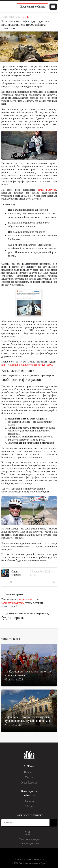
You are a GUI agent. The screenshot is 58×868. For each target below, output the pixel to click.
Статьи (29, 777)
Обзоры (29, 806)
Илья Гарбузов (47, 190)
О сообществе (29, 783)
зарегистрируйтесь (13, 603)
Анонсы (29, 801)
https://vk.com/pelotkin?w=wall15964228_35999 (27, 365)
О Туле (29, 766)
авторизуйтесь (26, 600)
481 (10, 582)
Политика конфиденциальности (29, 859)
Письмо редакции (29, 839)
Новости (29, 772)
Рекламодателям (29, 843)
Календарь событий (29, 793)
